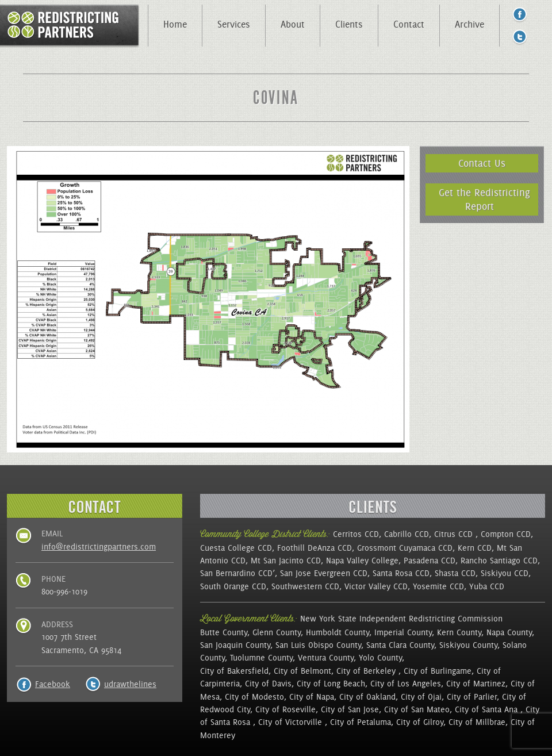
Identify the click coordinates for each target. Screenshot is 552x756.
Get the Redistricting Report (484, 199)
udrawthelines (130, 684)
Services (234, 24)
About (293, 24)
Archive (469, 24)
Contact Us (482, 163)
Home (175, 24)
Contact (409, 24)
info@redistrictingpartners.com (99, 547)
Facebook (53, 684)
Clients (349, 24)
